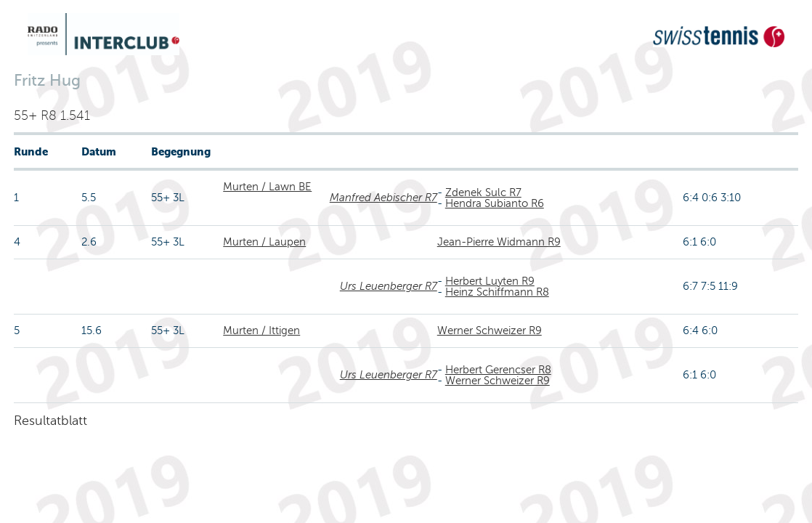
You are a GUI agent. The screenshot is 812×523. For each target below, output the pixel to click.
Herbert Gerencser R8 (498, 370)
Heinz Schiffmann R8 (497, 292)
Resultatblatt (50, 421)
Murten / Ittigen (261, 331)
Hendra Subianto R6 (495, 203)
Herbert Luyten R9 (490, 281)
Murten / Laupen (264, 242)
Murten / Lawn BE (267, 187)
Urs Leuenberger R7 (389, 286)
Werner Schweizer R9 (490, 331)
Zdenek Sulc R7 (483, 192)
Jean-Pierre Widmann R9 (499, 242)
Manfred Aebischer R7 (383, 198)
